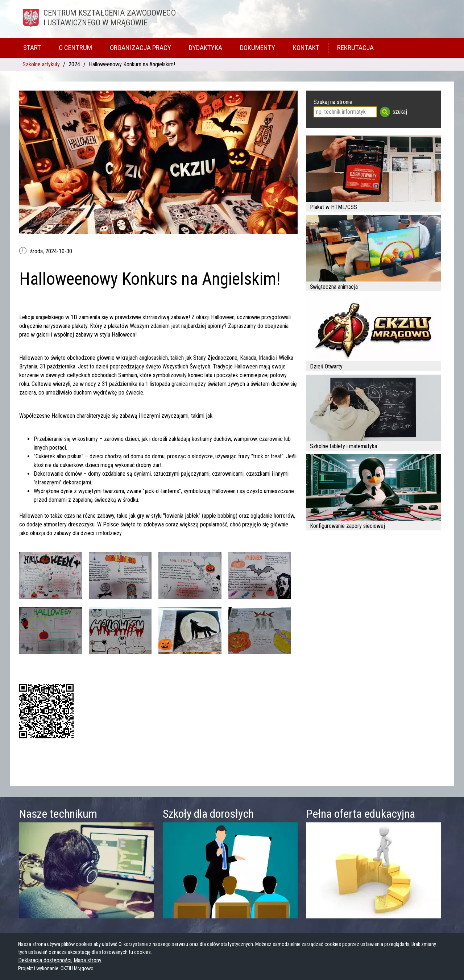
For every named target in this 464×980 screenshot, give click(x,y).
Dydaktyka (206, 48)
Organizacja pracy (140, 48)
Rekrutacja (355, 48)
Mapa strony (88, 960)
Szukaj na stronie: (333, 102)
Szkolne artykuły (41, 64)
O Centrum (75, 48)
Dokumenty (258, 48)
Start (32, 48)
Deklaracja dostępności (45, 960)
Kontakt (306, 48)
